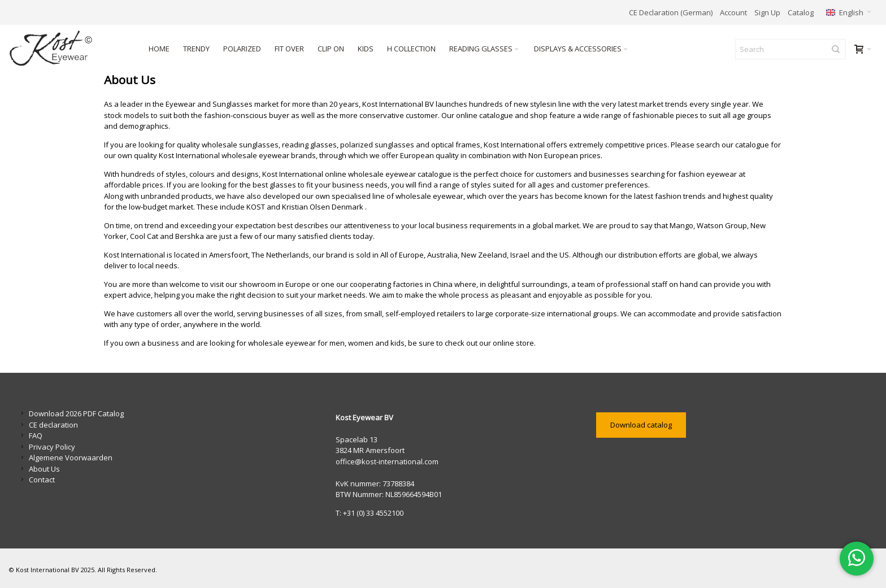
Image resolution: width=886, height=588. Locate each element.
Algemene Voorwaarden (71, 458)
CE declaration (53, 425)
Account (733, 12)
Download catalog (641, 425)
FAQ (36, 435)
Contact (42, 480)
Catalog (801, 12)
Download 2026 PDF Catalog (76, 413)
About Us (44, 469)
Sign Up (767, 12)
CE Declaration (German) (671, 12)
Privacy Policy (52, 447)
